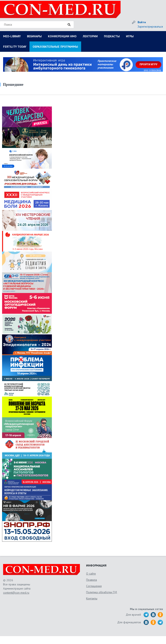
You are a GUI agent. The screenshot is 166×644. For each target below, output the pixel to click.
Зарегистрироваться (150, 27)
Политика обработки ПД (102, 592)
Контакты (92, 598)
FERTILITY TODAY (15, 47)
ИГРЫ (130, 36)
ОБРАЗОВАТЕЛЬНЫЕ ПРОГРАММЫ (55, 47)
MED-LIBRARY (12, 36)
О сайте (91, 574)
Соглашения (94, 586)
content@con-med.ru (16, 593)
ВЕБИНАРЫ (34, 36)
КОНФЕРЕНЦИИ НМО (62, 36)
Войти (142, 22)
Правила (92, 580)
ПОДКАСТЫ (112, 36)
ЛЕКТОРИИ (90, 36)
